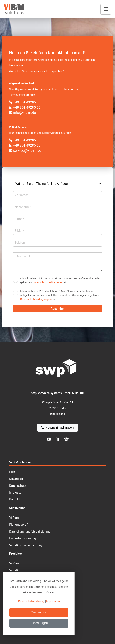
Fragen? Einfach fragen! (58, 428)
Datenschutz (18, 486)
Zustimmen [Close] (39, 612)
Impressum (17, 493)
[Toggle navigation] (106, 9)
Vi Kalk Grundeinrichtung (26, 545)
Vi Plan (14, 563)
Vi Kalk (14, 570)
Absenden (57, 309)
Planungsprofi (19, 525)
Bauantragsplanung (23, 538)
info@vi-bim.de (22, 113)
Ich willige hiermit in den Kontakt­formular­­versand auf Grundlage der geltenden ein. (60, 280)
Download (16, 479)
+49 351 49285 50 (25, 107)
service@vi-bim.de (25, 151)
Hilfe (12, 472)
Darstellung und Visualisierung (30, 531)
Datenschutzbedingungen (48, 282)
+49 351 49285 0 (24, 102)
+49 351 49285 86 (25, 140)
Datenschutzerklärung (31, 601)
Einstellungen (39, 623)
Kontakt (14, 499)
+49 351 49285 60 (25, 145)
